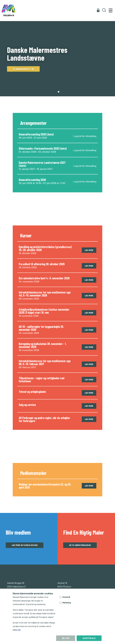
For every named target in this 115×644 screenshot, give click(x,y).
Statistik (66, 597)
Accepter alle (89, 638)
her (19, 630)
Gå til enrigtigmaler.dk (80, 545)
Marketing (67, 603)
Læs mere (89, 250)
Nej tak (66, 638)
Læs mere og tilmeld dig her (25, 545)
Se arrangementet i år (23, 69)
